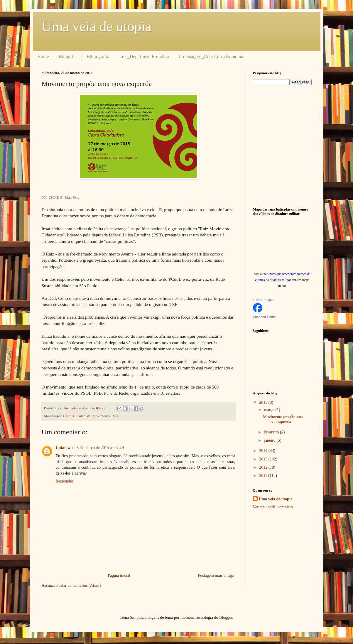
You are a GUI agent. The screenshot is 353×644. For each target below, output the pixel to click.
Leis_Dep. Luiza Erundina (144, 57)
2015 (264, 402)
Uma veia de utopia (97, 26)
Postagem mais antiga (216, 575)
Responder (65, 481)
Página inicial (119, 575)
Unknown (64, 448)
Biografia (68, 57)
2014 (264, 451)
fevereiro (272, 432)
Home (43, 57)
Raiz (115, 416)
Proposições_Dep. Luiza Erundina (211, 57)
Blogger (226, 617)
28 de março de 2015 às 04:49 (99, 448)
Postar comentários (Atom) (79, 585)
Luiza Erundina (264, 300)
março (270, 410)
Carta (67, 416)
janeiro (270, 440)
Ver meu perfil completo (273, 507)
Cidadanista (82, 416)
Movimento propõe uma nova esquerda (283, 419)
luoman (187, 617)
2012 (264, 467)
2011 (264, 476)
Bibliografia (98, 57)
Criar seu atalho (264, 317)
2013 (264, 459)
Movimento (101, 416)
